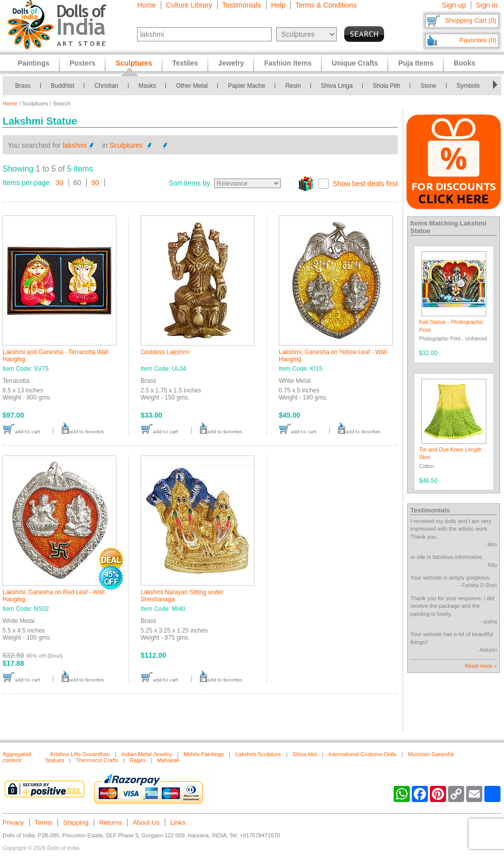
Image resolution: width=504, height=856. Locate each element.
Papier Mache (246, 86)
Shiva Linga (337, 86)
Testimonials (242, 5)
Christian (106, 86)
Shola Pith (387, 86)
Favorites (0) (478, 40)
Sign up (454, 5)
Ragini (137, 760)
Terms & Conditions (326, 5)
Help (278, 5)
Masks (147, 86)
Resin (293, 86)
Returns (111, 822)
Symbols (468, 86)
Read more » (481, 666)
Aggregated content (17, 757)
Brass (23, 86)
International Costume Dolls (363, 754)
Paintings (34, 63)
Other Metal (192, 86)
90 (95, 183)
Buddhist (63, 86)
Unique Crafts (355, 63)
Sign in (487, 5)
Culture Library (189, 5)
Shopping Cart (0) (470, 20)
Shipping (76, 822)
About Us (146, 822)
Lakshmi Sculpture (258, 754)
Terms (44, 822)
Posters (82, 63)
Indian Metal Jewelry (147, 754)
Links (178, 822)
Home (146, 5)
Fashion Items (288, 63)
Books (464, 63)
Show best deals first (365, 184)
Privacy (13, 822)
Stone (428, 86)
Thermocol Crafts (97, 760)
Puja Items (416, 63)
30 (59, 183)
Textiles (185, 63)
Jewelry (231, 63)
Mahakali (168, 760)
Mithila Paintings (204, 754)
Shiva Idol (304, 754)
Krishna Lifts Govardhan (80, 754)
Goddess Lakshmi (165, 352)
